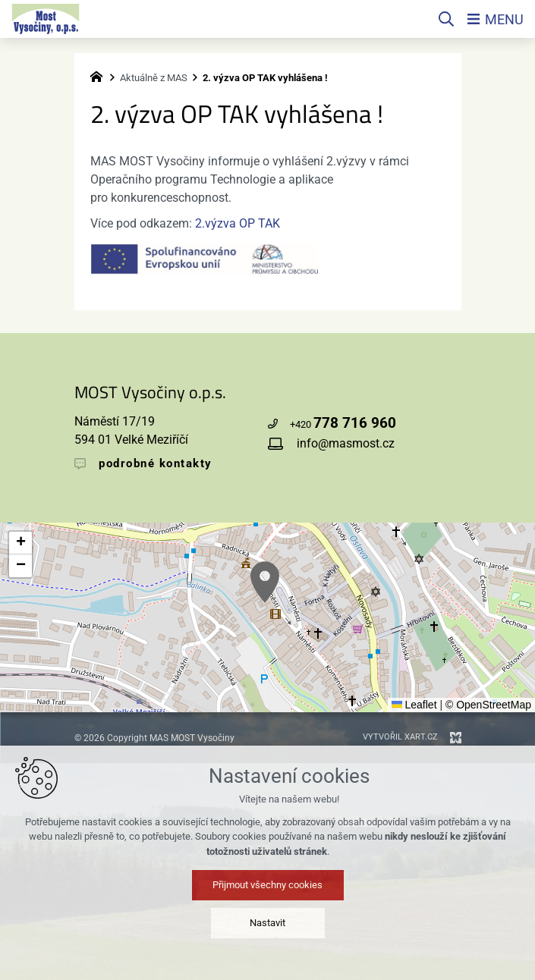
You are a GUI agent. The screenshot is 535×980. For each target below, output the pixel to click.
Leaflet (414, 705)
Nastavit (267, 923)
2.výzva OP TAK (238, 223)
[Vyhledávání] (446, 19)
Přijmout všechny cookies (267, 885)
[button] (265, 582)
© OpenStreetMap (488, 705)
